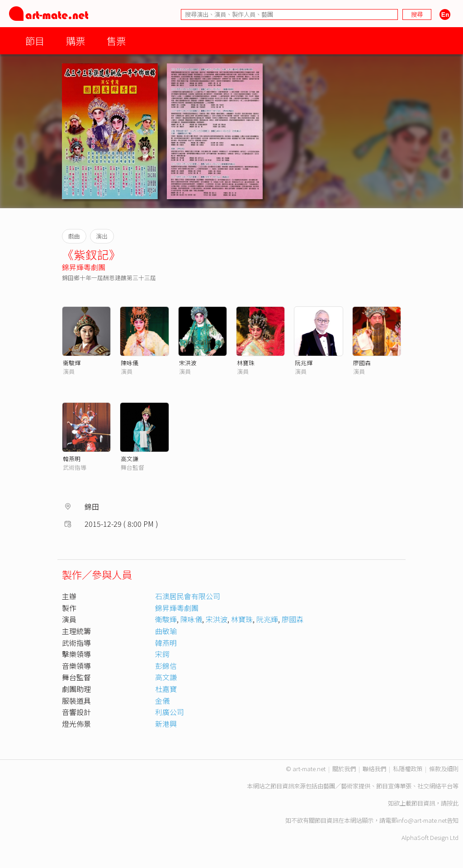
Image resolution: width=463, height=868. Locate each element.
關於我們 (344, 769)
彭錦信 (166, 666)
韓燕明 (72, 459)
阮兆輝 (304, 363)
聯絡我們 (374, 769)
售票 (116, 41)
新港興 (166, 724)
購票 (76, 41)
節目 (35, 41)
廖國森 (362, 363)
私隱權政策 (408, 769)
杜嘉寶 (166, 689)
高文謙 (130, 459)
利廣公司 (170, 712)
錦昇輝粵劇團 (84, 267)
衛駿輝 (166, 619)
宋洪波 (188, 363)
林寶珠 (246, 363)
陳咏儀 (130, 363)
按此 (453, 803)
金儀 (162, 701)
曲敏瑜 (166, 631)
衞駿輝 (72, 363)
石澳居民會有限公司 (188, 596)
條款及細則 (444, 769)
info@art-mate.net (422, 820)
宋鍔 (162, 654)
